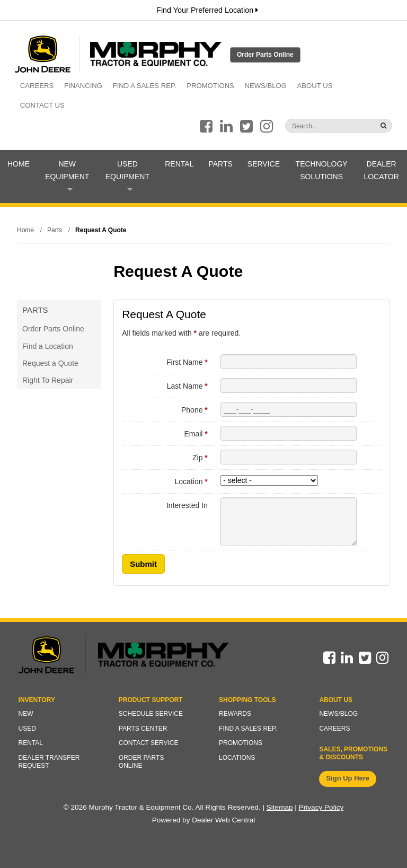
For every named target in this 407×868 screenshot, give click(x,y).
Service (264, 164)
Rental (179, 164)
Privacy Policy (321, 807)
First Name (187, 362)
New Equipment (67, 175)
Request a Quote (50, 363)
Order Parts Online (265, 55)
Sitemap (280, 807)
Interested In (187, 505)
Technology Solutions (322, 170)
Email (196, 434)
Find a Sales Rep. (145, 86)
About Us (315, 86)
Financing (83, 86)
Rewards (235, 714)
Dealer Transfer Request (49, 762)
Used (27, 729)
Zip (200, 458)
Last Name (187, 386)
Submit (143, 564)
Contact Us (42, 105)
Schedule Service (151, 714)
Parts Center (143, 729)
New (26, 714)
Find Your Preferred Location (207, 10)
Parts (220, 164)
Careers (37, 86)
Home (19, 164)
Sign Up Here (348, 778)
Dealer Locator (381, 170)
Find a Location (48, 346)
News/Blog (266, 86)
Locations (237, 758)
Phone (194, 410)
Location (191, 481)
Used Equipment (127, 175)
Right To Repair (48, 380)
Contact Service (149, 743)
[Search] (318, 126)
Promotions (210, 86)
